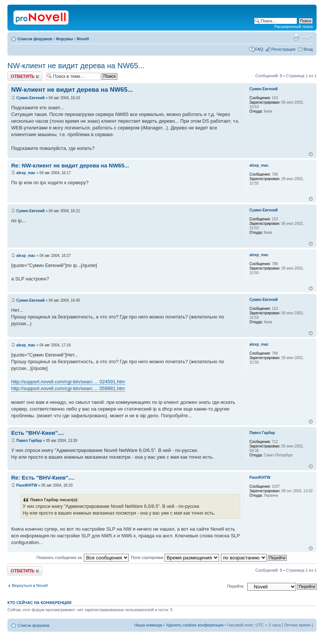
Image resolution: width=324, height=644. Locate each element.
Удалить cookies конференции (195, 625)
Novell (83, 39)
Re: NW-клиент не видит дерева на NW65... (70, 165)
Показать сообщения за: (83, 557)
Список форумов (35, 39)
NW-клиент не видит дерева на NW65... (76, 66)
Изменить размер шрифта (307, 37)
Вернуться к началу (311, 154)
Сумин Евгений (31, 98)
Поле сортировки (175, 557)
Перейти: (236, 586)
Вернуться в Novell (30, 585)
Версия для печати (296, 37)
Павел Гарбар (29, 441)
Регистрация (283, 49)
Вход (308, 49)
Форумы (64, 39)
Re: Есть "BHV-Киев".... (43, 477)
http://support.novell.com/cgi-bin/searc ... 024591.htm (68, 382)
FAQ (259, 49)
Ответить (25, 76)
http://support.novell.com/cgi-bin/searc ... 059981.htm (68, 388)
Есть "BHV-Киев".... (38, 433)
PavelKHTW (27, 485)
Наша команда (148, 625)
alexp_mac (26, 173)
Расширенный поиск (293, 26)
